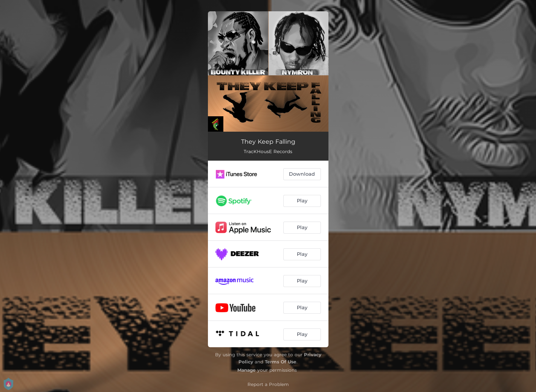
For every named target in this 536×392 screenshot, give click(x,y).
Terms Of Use (281, 362)
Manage (247, 370)
